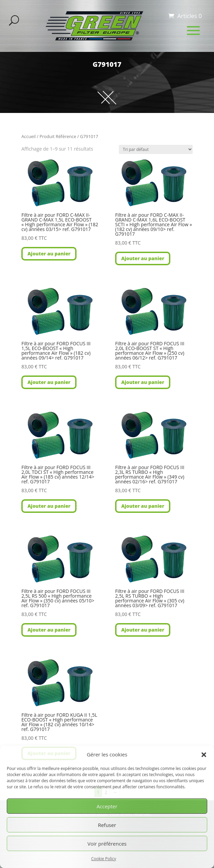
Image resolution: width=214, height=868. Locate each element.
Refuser (107, 825)
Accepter (107, 806)
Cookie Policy (103, 859)
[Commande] (156, 149)
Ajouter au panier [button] (49, 254)
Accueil (28, 136)
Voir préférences (107, 844)
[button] (204, 755)
